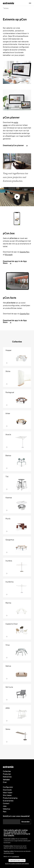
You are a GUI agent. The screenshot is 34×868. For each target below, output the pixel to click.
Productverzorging (10, 798)
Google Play (25, 252)
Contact (6, 803)
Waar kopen (8, 793)
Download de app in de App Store (15, 263)
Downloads (7, 790)
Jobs (5, 806)
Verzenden (25, 822)
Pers (5, 812)
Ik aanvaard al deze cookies (17, 861)
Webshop (7, 809)
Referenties (7, 777)
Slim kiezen (7, 795)
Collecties (7, 771)
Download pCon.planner (15, 146)
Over (5, 782)
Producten (7, 774)
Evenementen (8, 801)
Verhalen (6, 780)
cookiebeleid (15, 857)
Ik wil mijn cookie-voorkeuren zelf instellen (17, 864)
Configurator (8, 787)
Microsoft (9, 255)
